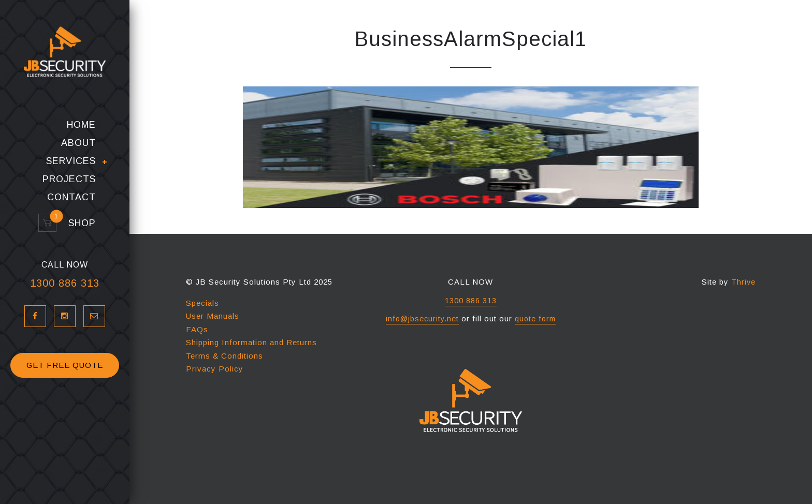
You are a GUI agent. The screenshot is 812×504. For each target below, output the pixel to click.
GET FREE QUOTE (65, 381)
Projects (69, 195)
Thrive (743, 282)
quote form (536, 318)
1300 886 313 (65, 299)
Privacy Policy (215, 369)
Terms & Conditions (224, 356)
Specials (202, 303)
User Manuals (213, 316)
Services (71, 177)
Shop (77, 239)
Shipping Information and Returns (251, 342)
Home (81, 141)
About (78, 159)
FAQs (197, 329)
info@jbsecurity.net (421, 318)
